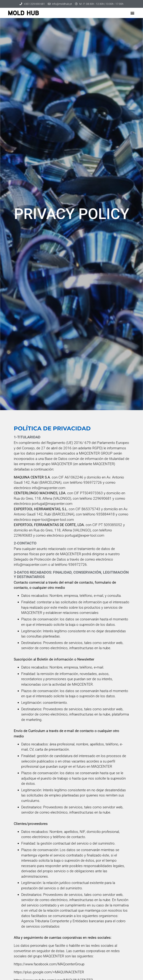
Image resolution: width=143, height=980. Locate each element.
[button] (132, 13)
